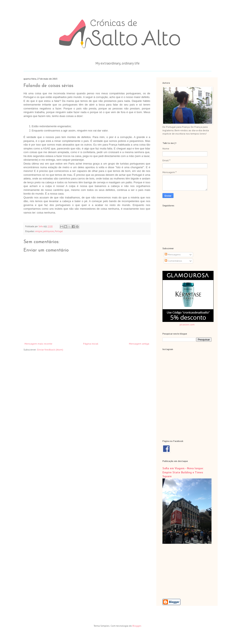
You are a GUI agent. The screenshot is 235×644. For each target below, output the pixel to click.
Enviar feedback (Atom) (50, 350)
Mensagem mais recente (38, 344)
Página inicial (91, 344)
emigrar (39, 231)
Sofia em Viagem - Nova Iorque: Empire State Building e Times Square (183, 472)
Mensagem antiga (139, 344)
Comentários (173, 261)
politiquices (49, 231)
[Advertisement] (183, 571)
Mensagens (173, 254)
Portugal (59, 231)
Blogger (137, 626)
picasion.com (187, 324)
